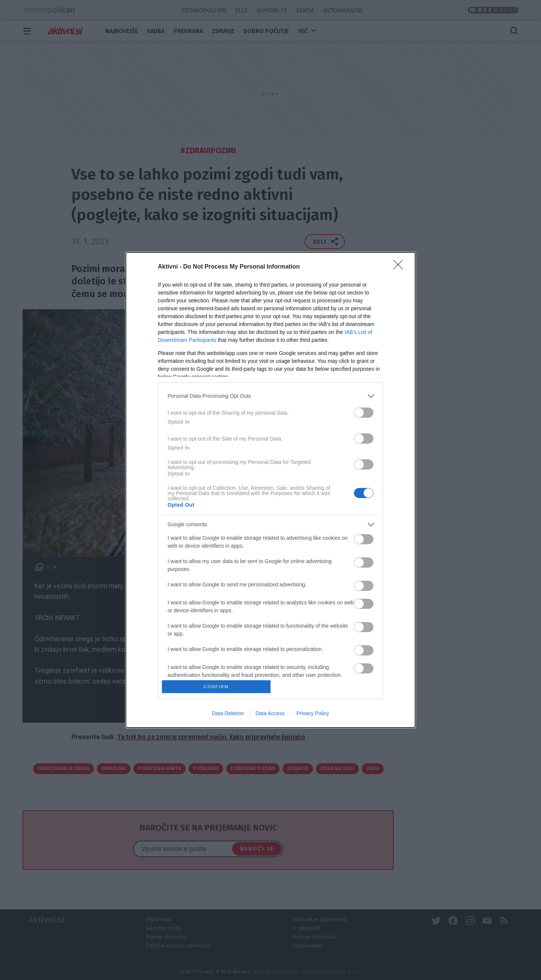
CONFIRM (216, 686)
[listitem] (270, 396)
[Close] (400, 267)
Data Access (270, 713)
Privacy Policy (313, 713)
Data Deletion (228, 713)
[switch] (364, 413)
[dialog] (270, 490)
